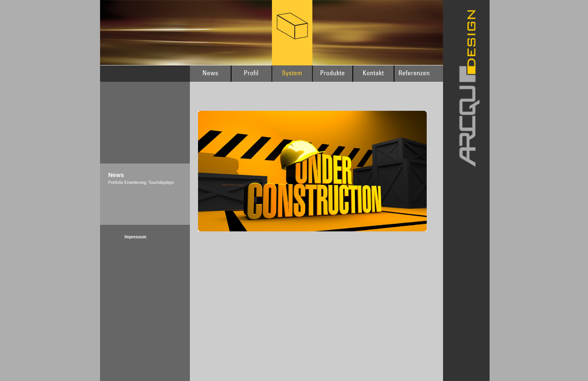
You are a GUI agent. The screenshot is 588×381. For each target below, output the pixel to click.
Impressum (135, 237)
